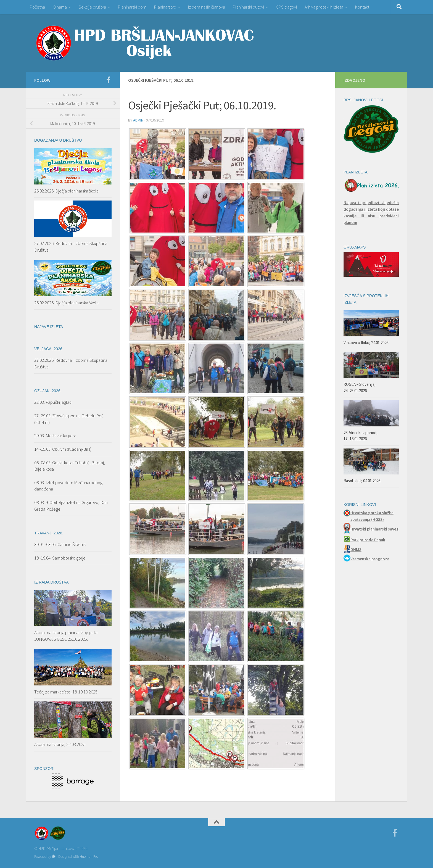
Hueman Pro (89, 857)
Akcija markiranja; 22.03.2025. (60, 744)
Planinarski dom (132, 7)
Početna (37, 7)
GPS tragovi (286, 7)
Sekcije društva (92, 7)
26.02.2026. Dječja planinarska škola (66, 191)
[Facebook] (108, 80)
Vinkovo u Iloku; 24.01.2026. (366, 343)
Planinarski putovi (248, 7)
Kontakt (362, 7)
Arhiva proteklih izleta (324, 7)
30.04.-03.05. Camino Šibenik (60, 544)
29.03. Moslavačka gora (55, 436)
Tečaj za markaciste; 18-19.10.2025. (66, 692)
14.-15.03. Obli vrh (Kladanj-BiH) (63, 449)
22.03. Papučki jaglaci (53, 402)
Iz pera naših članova (207, 7)
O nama (60, 7)
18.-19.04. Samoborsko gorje (60, 558)
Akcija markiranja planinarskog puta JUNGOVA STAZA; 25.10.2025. (66, 636)
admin (138, 120)
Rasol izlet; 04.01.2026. (362, 481)
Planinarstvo (165, 7)
